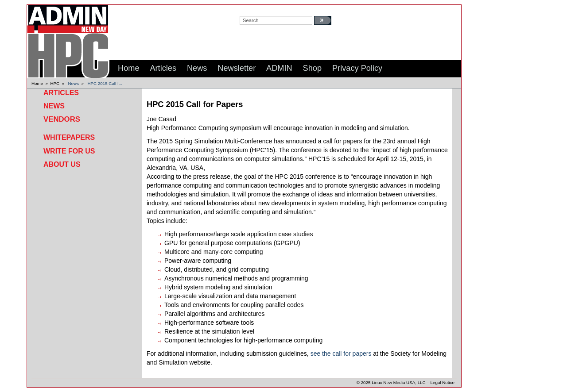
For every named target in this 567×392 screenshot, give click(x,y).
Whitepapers (69, 137)
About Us (62, 164)
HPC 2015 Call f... (105, 83)
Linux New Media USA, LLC (398, 382)
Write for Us (69, 151)
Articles (61, 93)
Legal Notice (443, 382)
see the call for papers (341, 354)
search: (248, 9)
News (74, 83)
